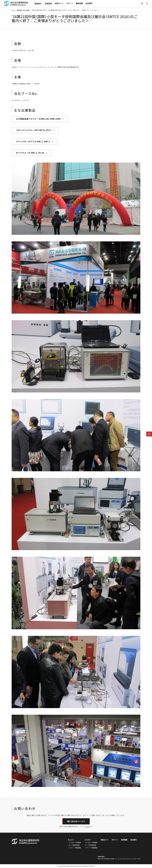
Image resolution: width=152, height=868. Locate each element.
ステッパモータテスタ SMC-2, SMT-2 (33, 141)
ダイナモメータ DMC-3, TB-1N (30, 153)
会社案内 (133, 840)
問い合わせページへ (76, 821)
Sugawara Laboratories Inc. (74, 866)
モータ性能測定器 (73, 845)
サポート (114, 840)
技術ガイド (103, 840)
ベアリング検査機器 (73, 848)
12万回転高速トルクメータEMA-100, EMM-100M (38, 119)
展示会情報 (26, 10)
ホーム (14, 10)
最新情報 (19, 10)
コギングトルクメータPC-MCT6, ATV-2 (34, 130)
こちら (88, 827)
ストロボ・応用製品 (73, 843)
